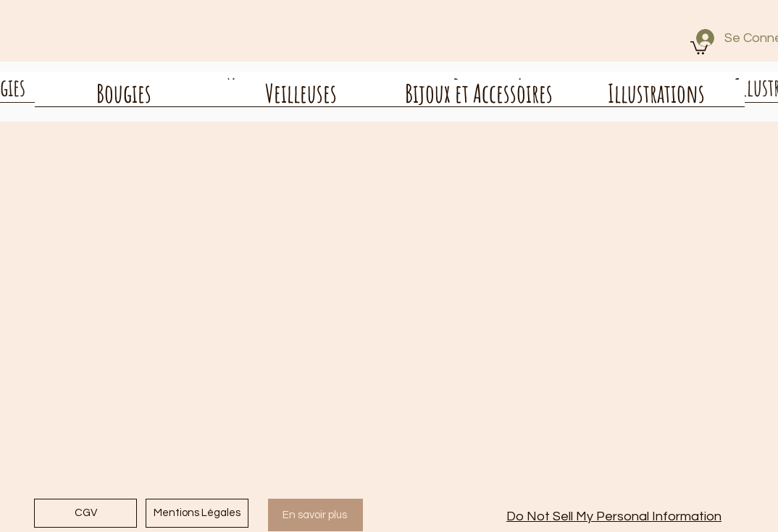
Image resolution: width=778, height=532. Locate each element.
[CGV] (85, 513)
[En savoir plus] (315, 515)
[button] (699, 47)
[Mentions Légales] (197, 513)
